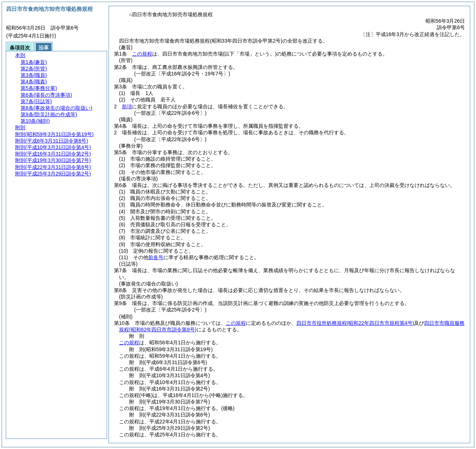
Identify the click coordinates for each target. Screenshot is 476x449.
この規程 (142, 54)
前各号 (156, 257)
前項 (127, 106)
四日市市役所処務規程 (355, 323)
